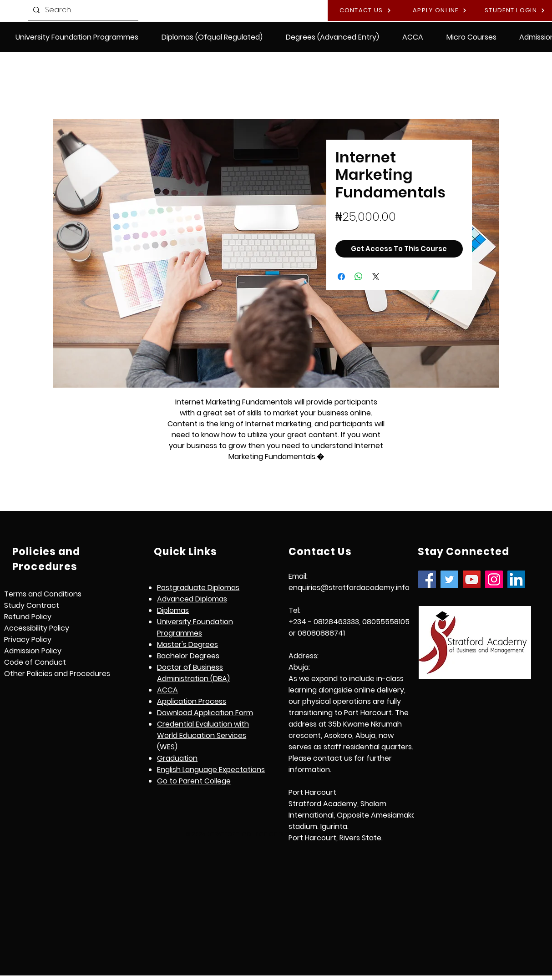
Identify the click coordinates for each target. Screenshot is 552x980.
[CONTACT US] (365, 10)
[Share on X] (376, 277)
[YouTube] (472, 579)
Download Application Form (205, 713)
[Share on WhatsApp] (359, 277)
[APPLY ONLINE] (440, 10)
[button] (212, 37)
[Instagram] (494, 579)
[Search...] (82, 10)
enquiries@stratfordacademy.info (349, 588)
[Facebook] (427, 579)
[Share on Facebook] (341, 277)
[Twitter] (449, 579)
